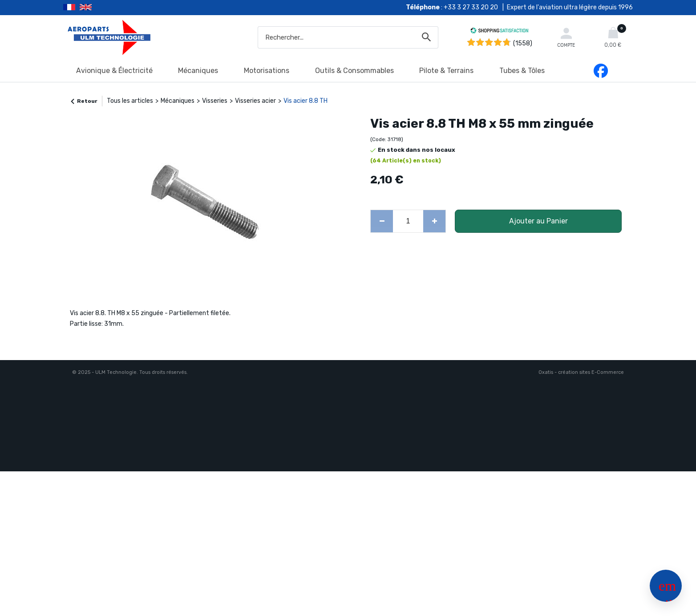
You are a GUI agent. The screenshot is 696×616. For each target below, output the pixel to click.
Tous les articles (130, 101)
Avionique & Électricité (114, 71)
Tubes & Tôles (522, 71)
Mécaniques (198, 71)
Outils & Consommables (354, 71)
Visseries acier (255, 101)
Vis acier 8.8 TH (306, 101)
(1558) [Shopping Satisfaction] (523, 43)
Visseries (215, 101)
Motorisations (267, 71)
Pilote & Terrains (446, 71)
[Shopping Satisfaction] (499, 32)
